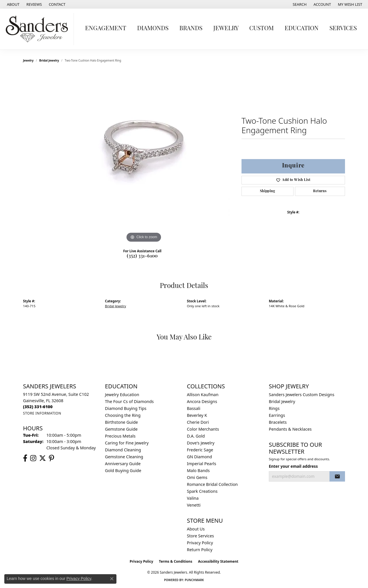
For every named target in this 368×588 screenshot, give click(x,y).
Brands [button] (191, 29)
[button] (299, 4)
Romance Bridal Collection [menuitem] (212, 484)
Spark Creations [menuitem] (202, 491)
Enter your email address (293, 466)
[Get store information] (42, 413)
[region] (144, 158)
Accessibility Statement (218, 561)
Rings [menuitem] (274, 408)
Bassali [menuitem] (194, 408)
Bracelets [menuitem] (278, 422)
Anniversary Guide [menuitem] (123, 464)
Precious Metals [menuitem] (120, 436)
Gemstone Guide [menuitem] (121, 429)
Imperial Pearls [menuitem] (202, 464)
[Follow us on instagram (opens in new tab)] (33, 458)
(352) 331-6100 (142, 256)
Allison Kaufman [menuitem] (203, 395)
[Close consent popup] (112, 579)
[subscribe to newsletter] (337, 476)
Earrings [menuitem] (277, 415)
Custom (261, 29)
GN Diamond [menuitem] (199, 457)
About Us (196, 529)
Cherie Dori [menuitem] (198, 422)
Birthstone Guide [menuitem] (121, 422)
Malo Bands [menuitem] (198, 470)
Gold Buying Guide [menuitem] (123, 470)
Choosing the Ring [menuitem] (123, 415)
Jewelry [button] (226, 29)
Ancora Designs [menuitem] (202, 401)
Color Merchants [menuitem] (203, 429)
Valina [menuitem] (193, 498)
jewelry (28, 60)
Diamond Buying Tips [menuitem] (126, 408)
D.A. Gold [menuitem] (196, 436)
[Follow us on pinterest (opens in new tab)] (51, 458)
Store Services (200, 536)
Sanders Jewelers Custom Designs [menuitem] (302, 395)
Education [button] (302, 29)
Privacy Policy (200, 543)
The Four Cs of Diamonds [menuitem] (129, 401)
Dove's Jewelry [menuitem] (201, 443)
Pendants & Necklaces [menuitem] (290, 429)
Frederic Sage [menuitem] (200, 450)
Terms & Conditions (176, 561)
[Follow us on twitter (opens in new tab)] (43, 458)
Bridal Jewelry (49, 60)
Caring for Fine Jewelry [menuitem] (127, 443)
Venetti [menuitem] (194, 505)
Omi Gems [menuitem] (197, 477)
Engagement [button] (106, 29)
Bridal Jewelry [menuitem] (282, 401)
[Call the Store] (38, 407)
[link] (13, 4)
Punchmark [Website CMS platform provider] (194, 580)
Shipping (268, 191)
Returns (320, 191)
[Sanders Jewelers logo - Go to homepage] (38, 29)
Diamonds (153, 29)
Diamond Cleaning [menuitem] (123, 450)
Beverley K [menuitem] (197, 415)
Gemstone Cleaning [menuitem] (124, 457)
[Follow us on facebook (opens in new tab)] (25, 458)
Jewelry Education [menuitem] (122, 395)
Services (343, 29)
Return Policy (200, 550)
